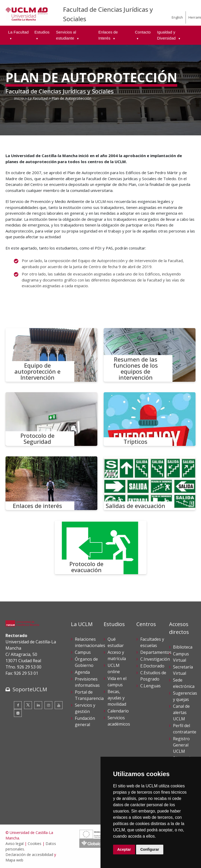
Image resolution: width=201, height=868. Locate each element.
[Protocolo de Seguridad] (51, 419)
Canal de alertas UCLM (181, 712)
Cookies (35, 844)
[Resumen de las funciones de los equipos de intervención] (150, 355)
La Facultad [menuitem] (18, 32)
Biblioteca (183, 647)
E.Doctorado (152, 666)
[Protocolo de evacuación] (101, 547)
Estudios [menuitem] (42, 32)
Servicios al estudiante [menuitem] (66, 35)
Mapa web (14, 860)
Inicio (19, 98)
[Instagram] (48, 705)
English (177, 17)
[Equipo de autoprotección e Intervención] (51, 355)
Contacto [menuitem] (143, 32)
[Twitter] (28, 705)
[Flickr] (18, 713)
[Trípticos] (150, 419)
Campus (83, 652)
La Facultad (37, 98)
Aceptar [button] (124, 849)
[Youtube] (59, 705)
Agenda (82, 672)
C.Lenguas (150, 686)
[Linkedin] (38, 705)
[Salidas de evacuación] (150, 483)
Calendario (118, 711)
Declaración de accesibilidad (29, 855)
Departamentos (156, 652)
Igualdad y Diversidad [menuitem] (167, 35)
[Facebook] (18, 705)
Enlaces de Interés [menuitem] (108, 35)
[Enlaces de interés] (51, 483)
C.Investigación (155, 659)
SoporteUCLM (30, 689)
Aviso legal (15, 844)
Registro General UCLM (181, 745)
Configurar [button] (150, 849)
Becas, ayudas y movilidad (117, 698)
